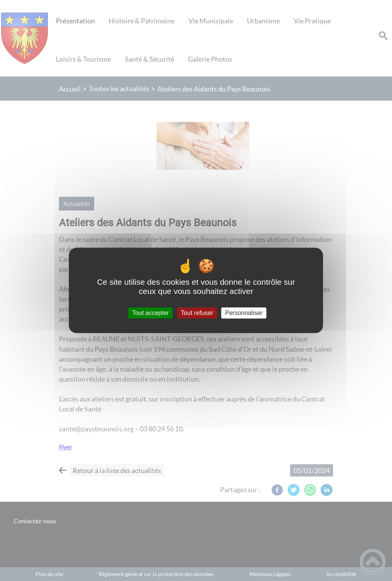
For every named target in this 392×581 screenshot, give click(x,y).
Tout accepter (150, 313)
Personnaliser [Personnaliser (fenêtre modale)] (244, 313)
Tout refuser (197, 313)
